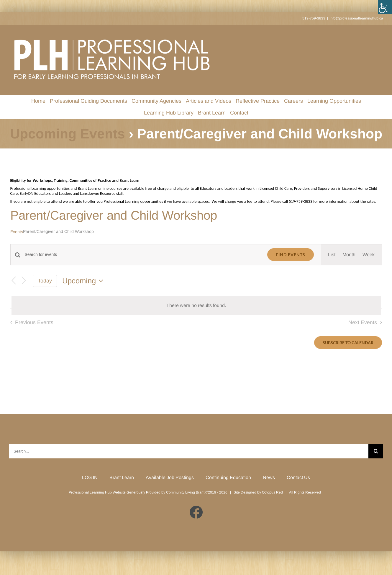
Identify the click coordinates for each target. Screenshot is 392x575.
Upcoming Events (68, 134)
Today (45, 281)
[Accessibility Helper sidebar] (385, 7)
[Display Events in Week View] (369, 255)
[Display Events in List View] (332, 255)
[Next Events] (24, 281)
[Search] (376, 451)
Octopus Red (272, 492)
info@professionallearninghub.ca (356, 18)
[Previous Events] (14, 281)
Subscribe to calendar (348, 343)
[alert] (196, 306)
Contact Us (298, 477)
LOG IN (90, 477)
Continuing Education (228, 477)
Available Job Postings (170, 477)
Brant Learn (122, 477)
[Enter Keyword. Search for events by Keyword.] (142, 255)
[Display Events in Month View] (349, 255)
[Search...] (189, 451)
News (269, 477)
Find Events (291, 255)
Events (17, 232)
